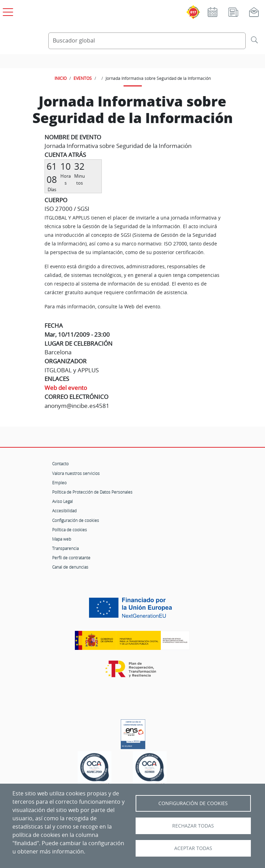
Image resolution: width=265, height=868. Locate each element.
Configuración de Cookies (193, 803)
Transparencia (65, 548)
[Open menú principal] (7, 11)
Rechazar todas (193, 826)
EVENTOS (83, 78)
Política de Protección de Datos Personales (92, 492)
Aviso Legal (62, 501)
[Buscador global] (147, 41)
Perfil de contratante (71, 558)
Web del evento (66, 388)
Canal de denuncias (70, 567)
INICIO (61, 78)
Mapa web (62, 539)
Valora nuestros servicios (76, 473)
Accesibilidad (64, 511)
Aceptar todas (193, 848)
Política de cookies (70, 530)
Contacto (60, 464)
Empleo (59, 483)
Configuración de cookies (76, 520)
